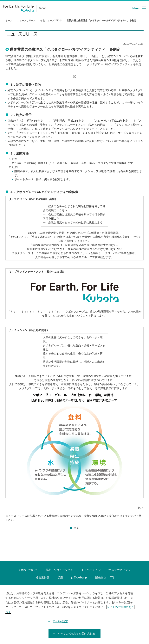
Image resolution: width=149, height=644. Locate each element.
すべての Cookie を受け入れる (76, 636)
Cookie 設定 (60, 624)
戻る (76, 528)
